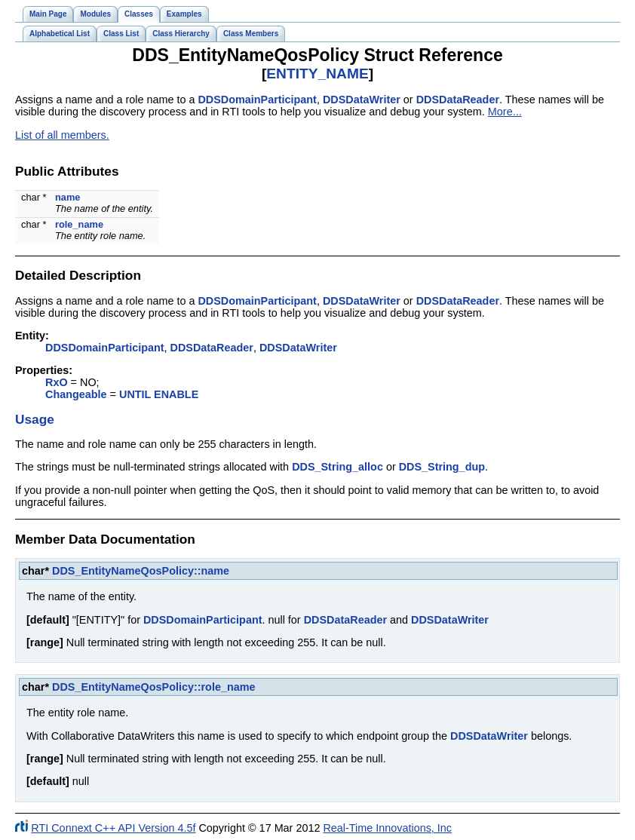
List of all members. (62, 135)
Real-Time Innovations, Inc (387, 828)
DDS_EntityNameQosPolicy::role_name (154, 687)
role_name (79, 224)
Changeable (76, 394)
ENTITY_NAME (317, 74)
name (67, 197)
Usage (35, 419)
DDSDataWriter (362, 100)
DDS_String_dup (442, 467)
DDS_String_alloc (337, 467)
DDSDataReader (458, 100)
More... (505, 112)
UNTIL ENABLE (159, 394)
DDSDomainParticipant (257, 100)
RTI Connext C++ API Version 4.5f (113, 828)
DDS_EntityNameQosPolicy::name (141, 571)
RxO (57, 382)
